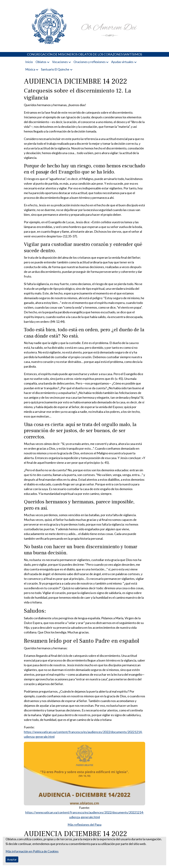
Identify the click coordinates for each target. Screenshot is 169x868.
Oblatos (41, 62)
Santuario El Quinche (55, 69)
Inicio (29, 62)
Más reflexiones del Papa (84, 825)
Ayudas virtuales (122, 62)
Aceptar (12, 859)
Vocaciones (60, 62)
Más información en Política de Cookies (32, 851)
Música (30, 69)
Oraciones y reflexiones (90, 62)
